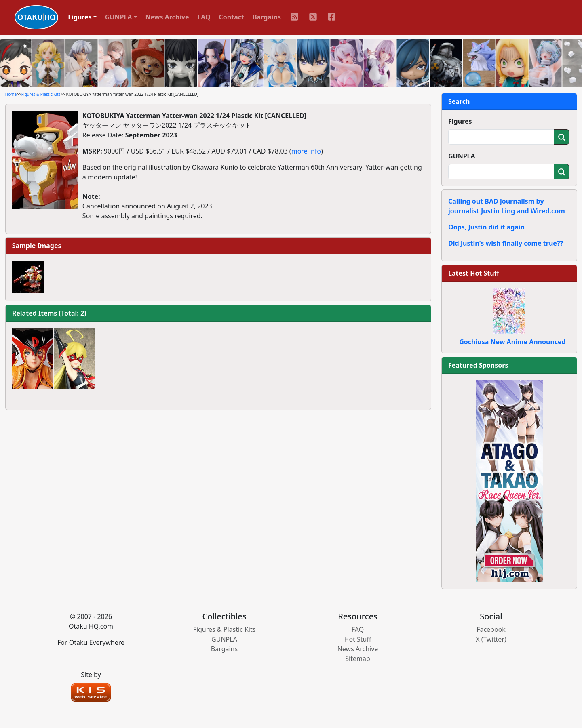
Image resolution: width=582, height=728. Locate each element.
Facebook (491, 629)
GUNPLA (462, 156)
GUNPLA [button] (119, 17)
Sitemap (358, 659)
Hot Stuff (358, 639)
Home (11, 94)
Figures (460, 121)
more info (306, 151)
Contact (232, 17)
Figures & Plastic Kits (41, 94)
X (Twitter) (491, 639)
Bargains (267, 17)
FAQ (204, 17)
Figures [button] (80, 17)
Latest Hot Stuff (474, 273)
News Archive (167, 17)
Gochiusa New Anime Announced (512, 342)
